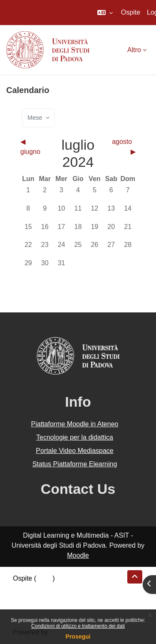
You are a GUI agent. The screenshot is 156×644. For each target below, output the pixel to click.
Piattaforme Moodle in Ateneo (75, 424)
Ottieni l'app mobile (41, 608)
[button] (105, 13)
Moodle (78, 555)
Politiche (25, 598)
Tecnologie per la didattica (75, 437)
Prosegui (78, 636)
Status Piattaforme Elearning (75, 464)
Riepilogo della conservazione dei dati (69, 588)
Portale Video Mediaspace (75, 451)
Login (44, 578)
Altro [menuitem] (134, 50)
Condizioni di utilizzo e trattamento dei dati (78, 626)
